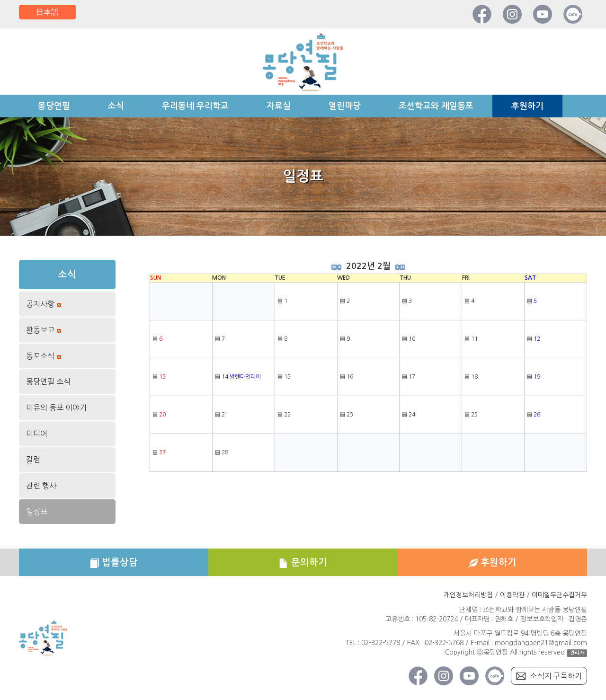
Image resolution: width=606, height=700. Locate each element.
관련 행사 (41, 486)
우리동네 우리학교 (195, 106)
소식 (116, 106)
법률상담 (114, 563)
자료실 (279, 106)
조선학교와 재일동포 (436, 106)
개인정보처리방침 (468, 596)
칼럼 (33, 460)
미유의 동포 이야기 (56, 408)
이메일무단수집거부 (559, 596)
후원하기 (527, 106)
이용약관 (512, 596)
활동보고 (40, 331)
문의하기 (303, 563)
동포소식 (40, 357)
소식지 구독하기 (556, 676)
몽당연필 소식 (48, 381)
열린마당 (345, 106)
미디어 (37, 434)
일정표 (37, 512)
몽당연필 (54, 106)
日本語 (47, 12)
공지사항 (40, 305)
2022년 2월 (368, 266)
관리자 (577, 653)
